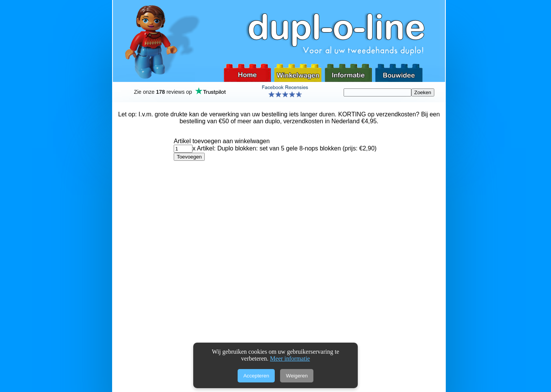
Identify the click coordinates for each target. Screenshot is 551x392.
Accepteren (256, 376)
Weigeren (297, 376)
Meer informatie (290, 359)
